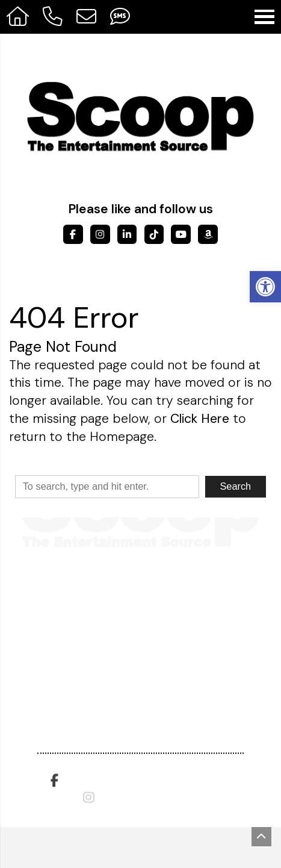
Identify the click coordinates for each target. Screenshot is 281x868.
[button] (265, 287)
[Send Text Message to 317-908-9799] (120, 17)
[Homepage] (18, 17)
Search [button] (235, 486)
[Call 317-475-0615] (53, 17)
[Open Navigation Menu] (264, 17)
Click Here (200, 419)
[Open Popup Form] (87, 17)
